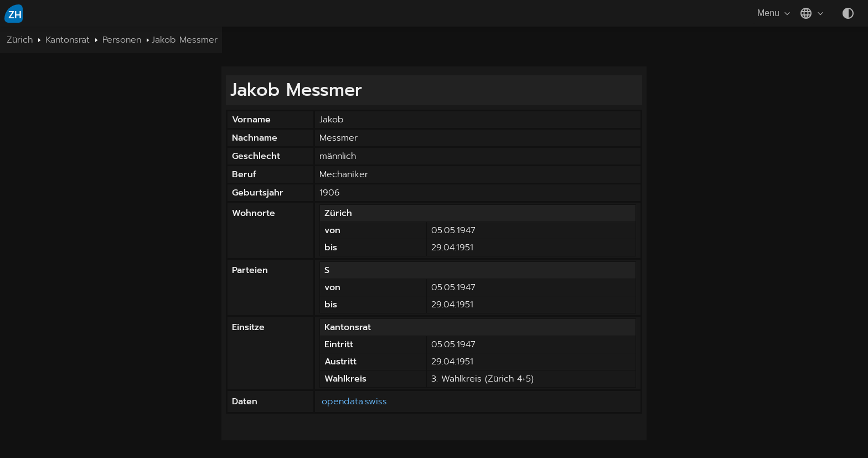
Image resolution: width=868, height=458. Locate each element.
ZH (15, 15)
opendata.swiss (354, 402)
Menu (775, 13)
